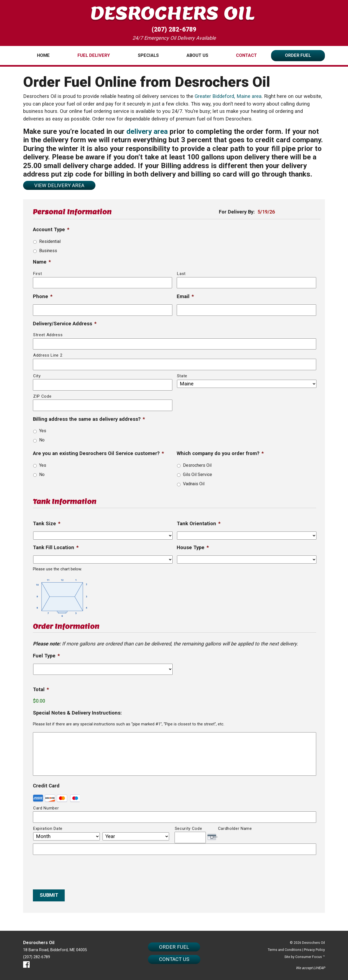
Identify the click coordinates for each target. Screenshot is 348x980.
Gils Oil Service (198, 474)
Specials (148, 55)
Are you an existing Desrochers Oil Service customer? (98, 453)
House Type (193, 548)
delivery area (147, 131)
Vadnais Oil (194, 484)
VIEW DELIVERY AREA (59, 186)
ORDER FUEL (174, 947)
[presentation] (74, 870)
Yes (43, 431)
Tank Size (47, 524)
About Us (197, 55)
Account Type (51, 230)
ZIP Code (42, 396)
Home (43, 55)
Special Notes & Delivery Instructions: (77, 713)
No (42, 440)
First (38, 274)
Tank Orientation (199, 524)
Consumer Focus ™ (310, 957)
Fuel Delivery (94, 55)
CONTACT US (174, 959)
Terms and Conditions (285, 950)
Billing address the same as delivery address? (89, 419)
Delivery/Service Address (65, 324)
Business (48, 251)
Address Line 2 (48, 355)
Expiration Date (48, 828)
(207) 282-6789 (174, 30)
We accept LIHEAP (310, 968)
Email (185, 296)
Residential (50, 241)
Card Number (46, 808)
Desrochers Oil (197, 465)
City (37, 376)
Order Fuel (298, 55)
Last (181, 274)
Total (41, 690)
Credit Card (46, 786)
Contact (246, 55)
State (182, 376)
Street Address (48, 335)
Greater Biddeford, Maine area (228, 96)
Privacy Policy (314, 950)
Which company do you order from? (220, 453)
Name (42, 262)
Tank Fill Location (56, 548)
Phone (43, 296)
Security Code (189, 828)
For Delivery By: (237, 212)
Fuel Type (46, 656)
